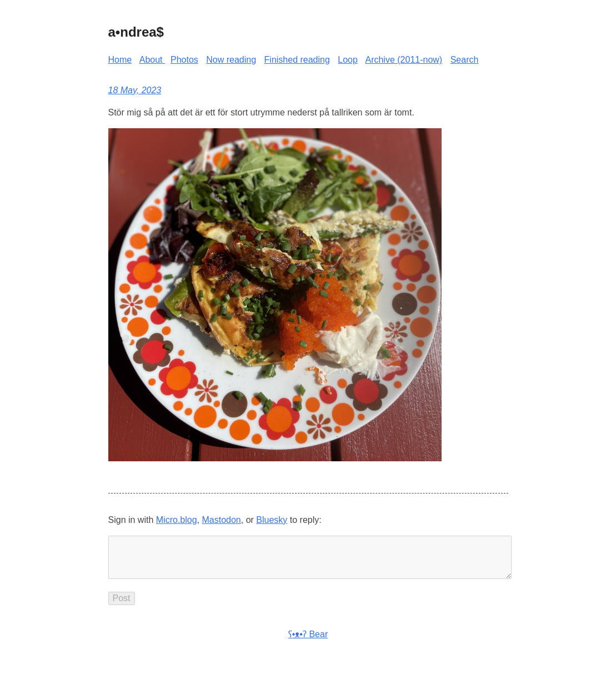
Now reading (231, 60)
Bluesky (272, 520)
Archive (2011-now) (404, 60)
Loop (348, 60)
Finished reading (297, 60)
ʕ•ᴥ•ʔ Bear (308, 643)
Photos (184, 60)
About (152, 60)
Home (120, 60)
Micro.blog (177, 520)
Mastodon (221, 520)
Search (465, 60)
